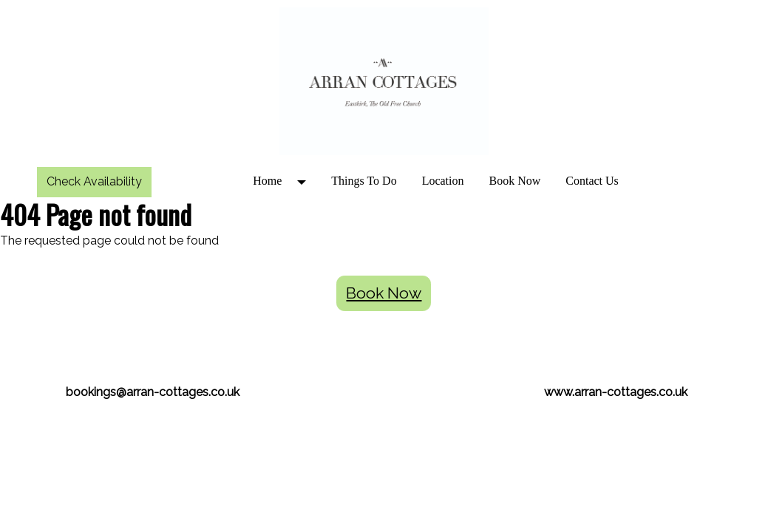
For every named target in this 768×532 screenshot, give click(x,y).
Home (267, 181)
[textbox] (384, 322)
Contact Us (592, 181)
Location (443, 181)
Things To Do (364, 181)
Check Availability (94, 181)
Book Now (515, 181)
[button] (306, 181)
